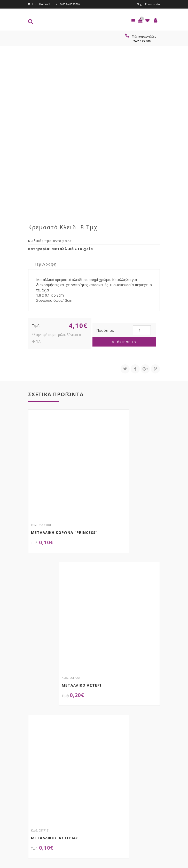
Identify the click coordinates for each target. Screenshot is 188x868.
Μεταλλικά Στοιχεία (72, 248)
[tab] (45, 264)
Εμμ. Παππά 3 (39, 4)
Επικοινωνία (151, 4)
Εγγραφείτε (142, 789)
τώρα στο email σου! (71, 779)
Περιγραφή (45, 264)
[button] (140, 20)
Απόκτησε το (124, 341)
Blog (137, 4)
